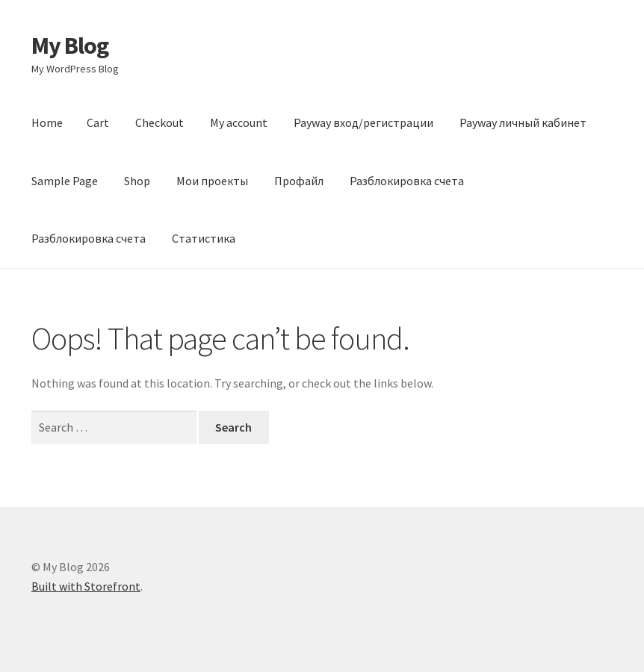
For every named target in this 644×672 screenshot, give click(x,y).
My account (239, 122)
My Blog (70, 46)
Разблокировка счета (407, 181)
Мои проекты (212, 181)
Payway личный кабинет (523, 122)
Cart (98, 122)
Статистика (204, 238)
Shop (137, 181)
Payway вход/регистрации (363, 122)
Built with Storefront (86, 586)
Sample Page (65, 181)
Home (47, 122)
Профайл (299, 181)
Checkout (160, 122)
